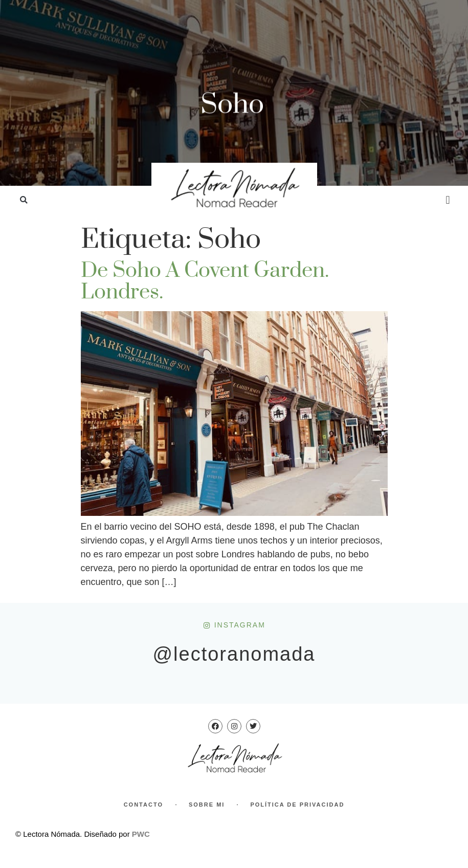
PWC (141, 834)
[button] (24, 200)
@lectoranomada (234, 654)
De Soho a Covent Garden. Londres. (205, 281)
